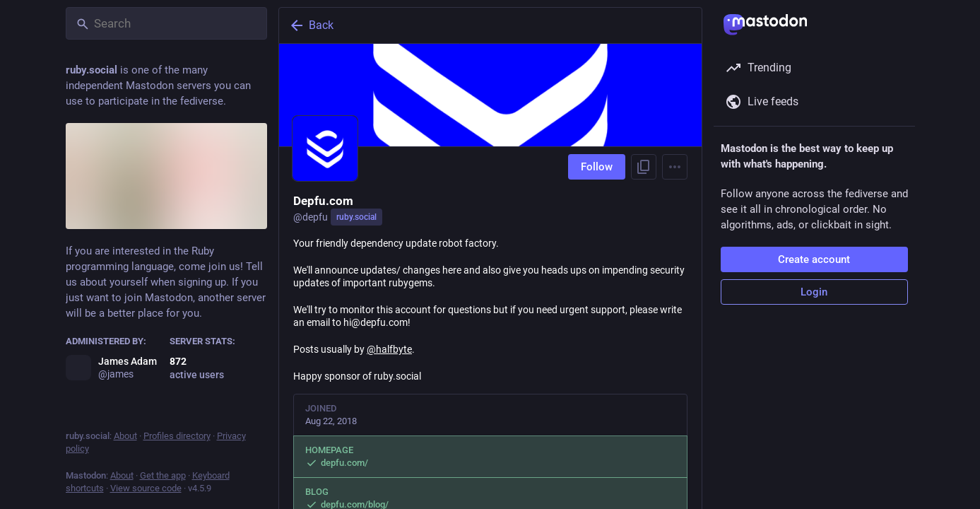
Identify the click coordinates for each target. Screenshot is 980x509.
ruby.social (356, 217)
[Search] (166, 23)
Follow (597, 167)
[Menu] (675, 167)
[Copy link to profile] (644, 167)
